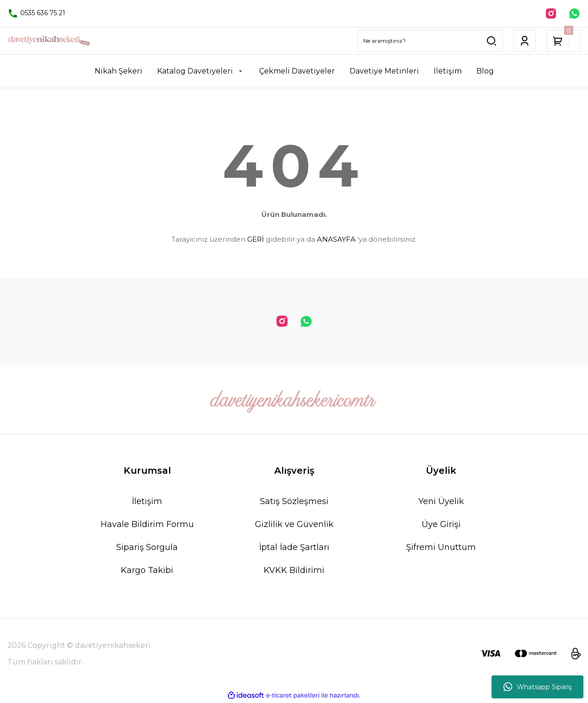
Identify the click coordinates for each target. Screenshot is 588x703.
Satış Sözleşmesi (294, 502)
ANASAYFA (336, 240)
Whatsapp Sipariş (538, 687)
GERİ (256, 240)
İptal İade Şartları (294, 548)
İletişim (147, 502)
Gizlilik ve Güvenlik (294, 525)
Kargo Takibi (147, 571)
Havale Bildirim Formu (147, 525)
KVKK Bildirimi (294, 571)
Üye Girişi (441, 525)
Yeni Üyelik (441, 502)
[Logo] (49, 42)
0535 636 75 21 (36, 13)
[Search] (430, 42)
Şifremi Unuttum (441, 548)
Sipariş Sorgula (147, 548)
